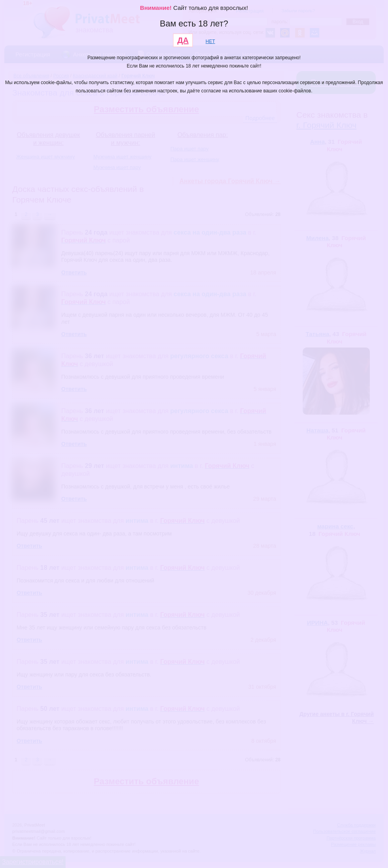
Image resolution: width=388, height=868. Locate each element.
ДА (183, 40)
